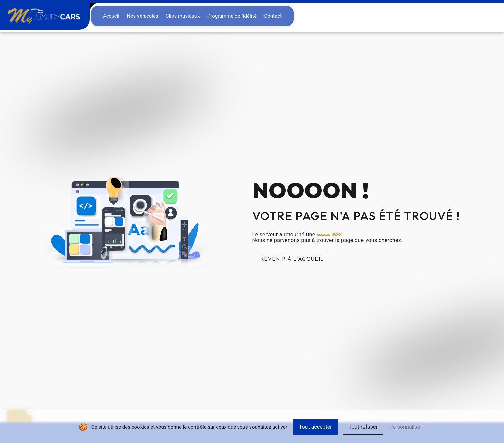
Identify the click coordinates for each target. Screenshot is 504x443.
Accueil (111, 16)
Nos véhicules (142, 16)
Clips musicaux (183, 16)
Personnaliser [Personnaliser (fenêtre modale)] (406, 427)
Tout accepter (316, 427)
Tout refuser (363, 427)
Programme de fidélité (232, 16)
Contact (273, 16)
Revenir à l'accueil (292, 259)
